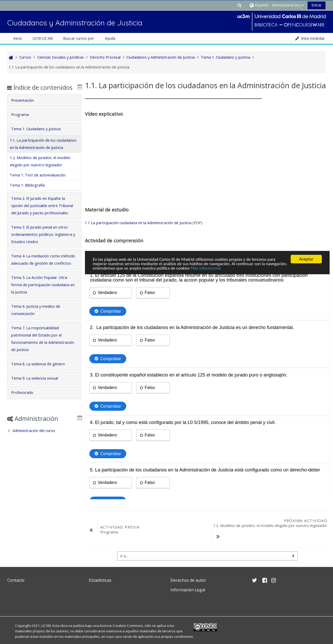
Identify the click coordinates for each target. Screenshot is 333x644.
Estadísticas (100, 569)
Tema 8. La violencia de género (41, 393)
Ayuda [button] (110, 38)
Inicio (18, 38)
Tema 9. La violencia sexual (38, 407)
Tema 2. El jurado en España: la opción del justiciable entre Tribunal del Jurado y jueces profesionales (41, 224)
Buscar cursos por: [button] (79, 38)
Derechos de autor (188, 569)
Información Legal (188, 579)
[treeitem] (44, 460)
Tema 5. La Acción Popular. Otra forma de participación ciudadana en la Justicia (44, 314)
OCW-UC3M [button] (43, 38)
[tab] (44, 108)
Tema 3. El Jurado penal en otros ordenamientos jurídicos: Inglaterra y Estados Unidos (43, 256)
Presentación (26, 108)
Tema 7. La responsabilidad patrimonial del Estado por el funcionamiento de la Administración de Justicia (40, 368)
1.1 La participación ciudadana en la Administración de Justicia (138, 223)
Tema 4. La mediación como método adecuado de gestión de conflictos (43, 285)
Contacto (16, 569)
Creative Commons (128, 615)
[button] (239, 5)
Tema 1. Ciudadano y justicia (39, 136)
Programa (23, 122)
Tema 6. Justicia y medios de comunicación (39, 339)
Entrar (317, 5)
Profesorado (26, 422)
